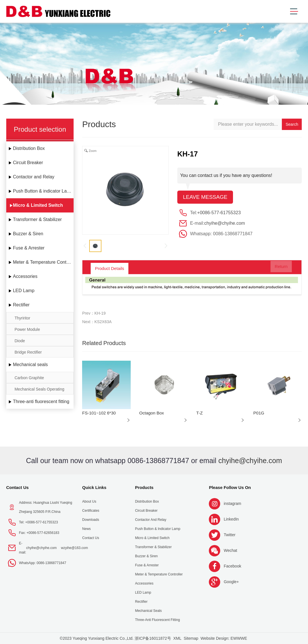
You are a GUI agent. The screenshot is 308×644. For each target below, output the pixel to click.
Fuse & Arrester (29, 248)
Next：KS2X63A (97, 322)
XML (177, 638)
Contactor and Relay (34, 177)
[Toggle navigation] (294, 12)
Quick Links (94, 487)
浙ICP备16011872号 (153, 638)
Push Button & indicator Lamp (43, 191)
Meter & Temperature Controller (43, 262)
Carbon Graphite (29, 378)
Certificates (91, 511)
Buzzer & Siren (28, 234)
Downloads (90, 520)
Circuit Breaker (28, 163)
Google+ (231, 582)
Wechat (230, 550)
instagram (232, 503)
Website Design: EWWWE (224, 638)
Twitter (229, 535)
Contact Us (17, 487)
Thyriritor (22, 318)
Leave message (207, 197)
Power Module (27, 329)
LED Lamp (24, 291)
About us (89, 501)
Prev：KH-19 (94, 313)
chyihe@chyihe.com (225, 224)
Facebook (232, 566)
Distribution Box (29, 148)
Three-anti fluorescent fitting (41, 402)
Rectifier (21, 305)
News (86, 529)
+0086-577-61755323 (219, 213)
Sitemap (191, 638)
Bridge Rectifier (28, 352)
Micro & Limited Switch (38, 205)
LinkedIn (231, 519)
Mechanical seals (30, 365)
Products (144, 487)
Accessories (25, 276)
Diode (20, 341)
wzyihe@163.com (75, 548)
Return (277, 269)
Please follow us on (230, 487)
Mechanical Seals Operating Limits (39, 391)
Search (292, 124)
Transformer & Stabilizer (37, 219)
